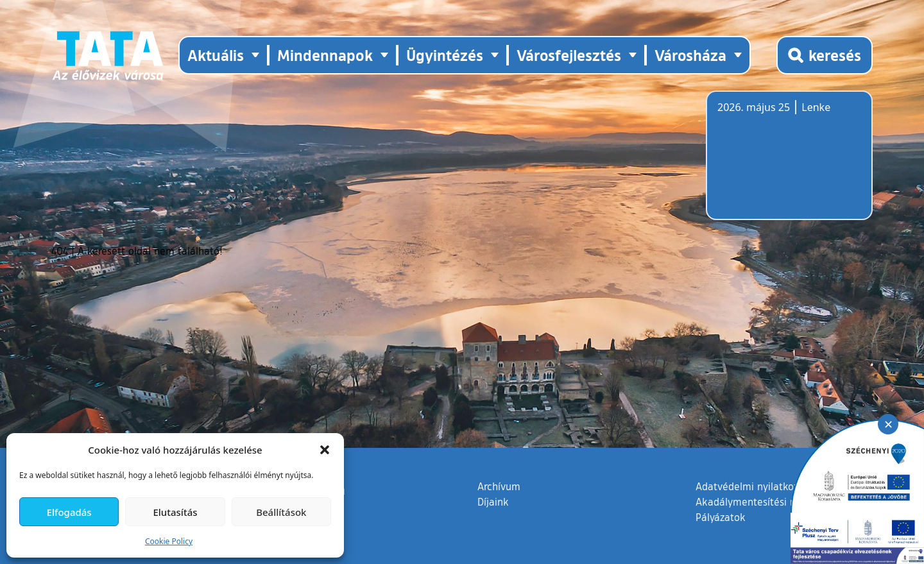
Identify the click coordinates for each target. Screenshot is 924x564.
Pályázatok (721, 517)
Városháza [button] (690, 55)
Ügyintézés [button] (445, 55)
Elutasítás (175, 512)
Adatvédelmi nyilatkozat (752, 486)
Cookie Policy (169, 541)
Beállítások (281, 512)
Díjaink (493, 502)
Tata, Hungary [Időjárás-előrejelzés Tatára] (789, 163)
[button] (325, 450)
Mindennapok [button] (325, 55)
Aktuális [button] (216, 55)
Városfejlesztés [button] (569, 55)
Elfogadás (69, 512)
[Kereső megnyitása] (825, 55)
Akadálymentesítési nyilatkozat (768, 502)
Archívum (499, 486)
